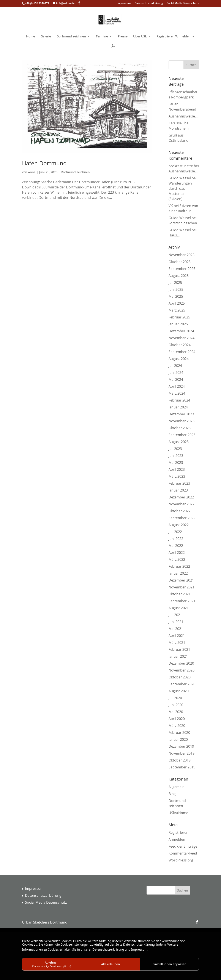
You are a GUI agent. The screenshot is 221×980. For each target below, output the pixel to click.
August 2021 (179, 608)
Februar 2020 (179, 733)
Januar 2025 (178, 324)
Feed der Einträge (183, 846)
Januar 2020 (178, 739)
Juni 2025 (176, 289)
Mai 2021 (176, 629)
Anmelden (177, 839)
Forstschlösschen (183, 223)
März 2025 (177, 310)
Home (31, 37)
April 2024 (177, 386)
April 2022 (177, 553)
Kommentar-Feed (183, 853)
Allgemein (177, 787)
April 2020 (177, 719)
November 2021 (182, 587)
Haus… (174, 235)
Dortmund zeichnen (71, 37)
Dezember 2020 (181, 663)
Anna (32, 172)
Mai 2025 (176, 296)
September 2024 (182, 352)
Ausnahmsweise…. (184, 116)
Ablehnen (52, 964)
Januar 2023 (178, 490)
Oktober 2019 (180, 760)
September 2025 (182, 269)
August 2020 (179, 691)
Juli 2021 (175, 615)
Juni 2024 (176, 373)
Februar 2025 (179, 317)
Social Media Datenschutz (183, 3)
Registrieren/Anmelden (174, 37)
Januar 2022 (178, 573)
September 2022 (182, 518)
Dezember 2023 (181, 414)
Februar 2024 (179, 400)
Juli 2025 (175, 283)
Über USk (140, 37)
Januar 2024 (178, 407)
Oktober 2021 (180, 594)
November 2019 (182, 753)
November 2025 (182, 255)
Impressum (124, 3)
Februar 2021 (179, 649)
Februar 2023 (179, 483)
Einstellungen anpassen (169, 964)
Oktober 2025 (180, 262)
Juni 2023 (176, 456)
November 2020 (182, 670)
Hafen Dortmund (44, 163)
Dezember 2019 (181, 746)
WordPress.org (181, 860)
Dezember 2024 (181, 331)
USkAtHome (178, 813)
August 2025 (179, 276)
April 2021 (177, 636)
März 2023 (177, 476)
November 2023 (182, 421)
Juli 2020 (175, 698)
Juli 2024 (175, 366)
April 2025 (177, 303)
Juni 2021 (176, 622)
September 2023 (182, 435)
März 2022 (177, 559)
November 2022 (182, 504)
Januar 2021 (178, 656)
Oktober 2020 (180, 677)
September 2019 (182, 767)
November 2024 (182, 338)
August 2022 (179, 525)
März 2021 (177, 643)
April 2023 (177, 469)
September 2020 (182, 684)
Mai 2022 (176, 546)
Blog (172, 794)
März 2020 (177, 726)
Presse (123, 37)
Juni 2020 (176, 705)
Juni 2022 (176, 539)
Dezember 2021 (181, 580)
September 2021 (182, 601)
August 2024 (179, 359)
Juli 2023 (175, 449)
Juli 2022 (175, 532)
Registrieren (178, 832)
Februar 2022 (179, 566)
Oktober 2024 (180, 345)
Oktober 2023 (180, 428)
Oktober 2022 (180, 511)
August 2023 (179, 442)
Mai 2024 (176, 379)
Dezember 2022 (181, 497)
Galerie (46, 37)
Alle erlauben (111, 964)
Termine (102, 37)
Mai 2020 (176, 712)
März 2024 (177, 393)
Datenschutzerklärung (149, 3)
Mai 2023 (176, 463)
